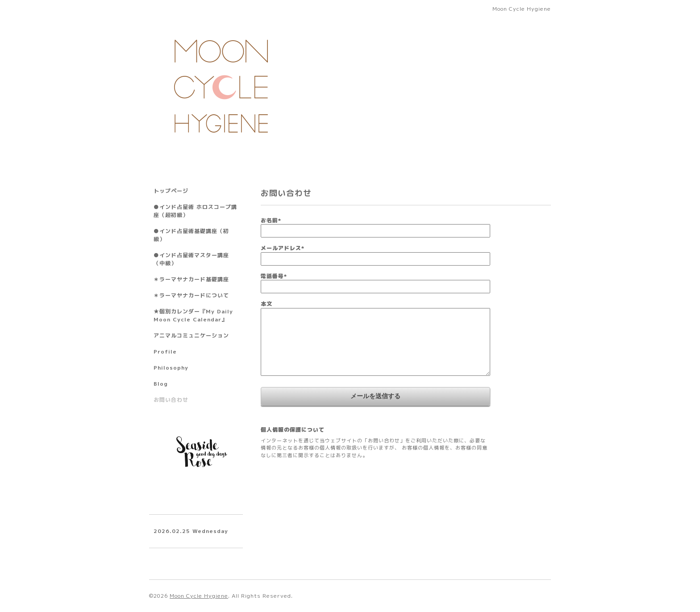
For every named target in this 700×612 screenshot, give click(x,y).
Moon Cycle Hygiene (199, 596)
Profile (165, 352)
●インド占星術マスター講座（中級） (191, 259)
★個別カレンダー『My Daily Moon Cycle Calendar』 (193, 315)
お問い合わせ (171, 400)
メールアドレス (283, 248)
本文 (267, 304)
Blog (161, 384)
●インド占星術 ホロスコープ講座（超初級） (195, 211)
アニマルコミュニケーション (191, 335)
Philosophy (171, 368)
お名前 (271, 220)
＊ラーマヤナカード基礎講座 (191, 279)
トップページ (171, 191)
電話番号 (274, 276)
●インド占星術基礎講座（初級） (191, 235)
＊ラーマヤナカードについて (191, 295)
